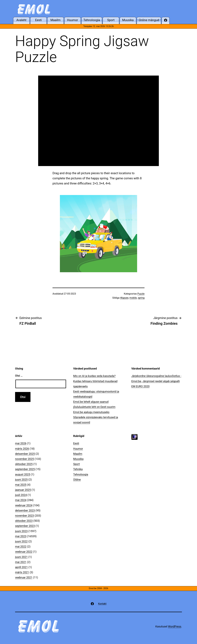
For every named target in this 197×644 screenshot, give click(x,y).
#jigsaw (124, 298)
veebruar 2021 (24, 577)
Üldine (77, 480)
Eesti (76, 443)
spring (141, 298)
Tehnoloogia (81, 474)
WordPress (175, 626)
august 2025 (23, 474)
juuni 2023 (21, 531)
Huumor (78, 449)
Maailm (78, 454)
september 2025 (25, 469)
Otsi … (19, 376)
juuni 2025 (21, 480)
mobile (133, 298)
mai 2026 (21, 443)
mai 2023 (21, 536)
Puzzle (141, 294)
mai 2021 (21, 562)
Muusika (78, 459)
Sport (76, 464)
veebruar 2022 (24, 552)
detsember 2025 (25, 454)
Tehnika (78, 469)
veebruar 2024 (24, 505)
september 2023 (25, 526)
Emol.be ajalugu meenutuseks (91, 412)
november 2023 (25, 516)
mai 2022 (21, 546)
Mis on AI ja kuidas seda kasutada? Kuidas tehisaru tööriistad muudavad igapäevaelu (95, 381)
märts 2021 (22, 572)
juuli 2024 (21, 495)
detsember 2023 (25, 510)
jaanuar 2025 (23, 490)
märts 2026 (22, 449)
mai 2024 (21, 500)
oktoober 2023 (24, 521)
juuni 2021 (21, 557)
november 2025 (25, 459)
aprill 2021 (21, 567)
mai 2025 (21, 485)
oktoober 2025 (24, 464)
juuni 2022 (21, 541)
